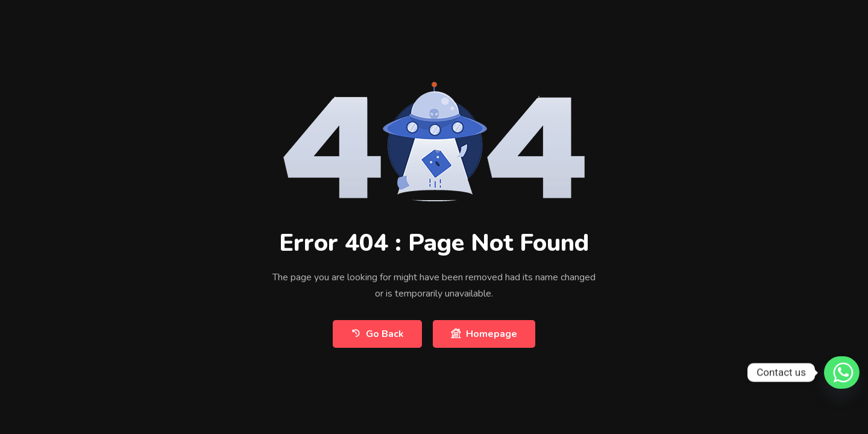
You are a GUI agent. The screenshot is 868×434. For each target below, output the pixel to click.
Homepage (484, 334)
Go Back (377, 334)
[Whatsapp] (837, 373)
